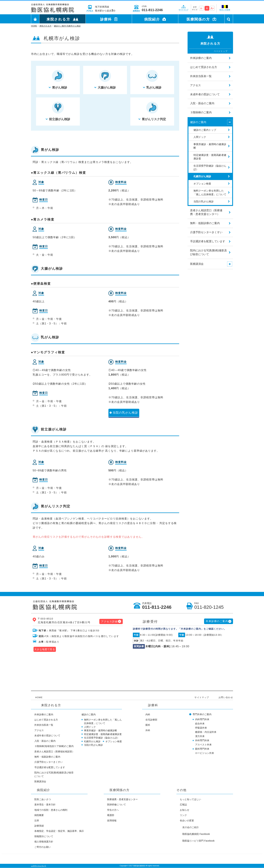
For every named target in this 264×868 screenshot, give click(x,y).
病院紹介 (152, 19)
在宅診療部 (151, 720)
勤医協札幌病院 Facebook (196, 834)
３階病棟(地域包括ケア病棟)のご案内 (54, 746)
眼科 (148, 725)
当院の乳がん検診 (125, 413)
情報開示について (44, 836)
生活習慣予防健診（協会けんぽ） (102, 738)
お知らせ (185, 810)
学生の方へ (113, 810)
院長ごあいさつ (43, 799)
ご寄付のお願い (43, 847)
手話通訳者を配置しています (50, 767)
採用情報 (112, 821)
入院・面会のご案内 (45, 741)
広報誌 (183, 805)
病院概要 (39, 815)
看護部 (111, 815)
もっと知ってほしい (190, 799)
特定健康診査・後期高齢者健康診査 (103, 734)
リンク (183, 815)
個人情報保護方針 (44, 842)
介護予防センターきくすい (48, 762)
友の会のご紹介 (191, 827)
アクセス (39, 730)
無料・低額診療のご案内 (47, 757)
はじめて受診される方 (46, 720)
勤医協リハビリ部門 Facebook (198, 841)
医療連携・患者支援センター (122, 799)
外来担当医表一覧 (44, 725)
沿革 (37, 821)
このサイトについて (39, 866)
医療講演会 (40, 781)
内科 (148, 714)
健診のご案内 (89, 714)
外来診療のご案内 (217, 621)
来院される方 (58, 19)
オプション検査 (114, 741)
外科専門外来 (202, 740)
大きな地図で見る (45, 649)
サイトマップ (202, 697)
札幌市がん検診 (92, 741)
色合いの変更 (187, 821)
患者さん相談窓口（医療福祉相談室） (54, 752)
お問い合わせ (226, 697)
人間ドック (90, 727)
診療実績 (39, 826)
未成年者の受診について (47, 736)
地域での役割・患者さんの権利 (51, 810)
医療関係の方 (198, 19)
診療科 (106, 19)
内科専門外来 (202, 719)
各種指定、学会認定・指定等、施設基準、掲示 (59, 831)
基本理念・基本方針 (45, 805)
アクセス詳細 (109, 621)
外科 (148, 730)
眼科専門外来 (202, 749)
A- (201, 8)
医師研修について (117, 805)
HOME (39, 697)
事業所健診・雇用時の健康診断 (101, 730)
